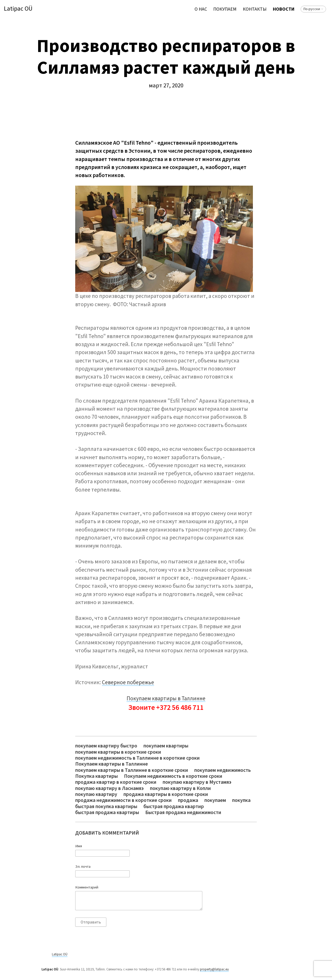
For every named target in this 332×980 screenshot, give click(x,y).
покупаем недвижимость (223, 770)
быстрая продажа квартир (174, 806)
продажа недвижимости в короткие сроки (123, 800)
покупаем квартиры (166, 746)
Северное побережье (128, 682)
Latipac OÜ (18, 9)
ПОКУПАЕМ (225, 9)
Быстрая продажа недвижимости (183, 812)
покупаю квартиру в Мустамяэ (197, 782)
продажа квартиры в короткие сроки (166, 794)
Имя (79, 846)
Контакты (255, 9)
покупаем (215, 800)
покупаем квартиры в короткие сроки (118, 752)
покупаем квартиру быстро (106, 746)
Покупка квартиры (96, 776)
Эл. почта (83, 866)
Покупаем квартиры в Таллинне (166, 698)
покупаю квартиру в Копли (180, 788)
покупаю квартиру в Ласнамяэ (109, 788)
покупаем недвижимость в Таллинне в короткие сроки (137, 758)
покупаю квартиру (96, 794)
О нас (201, 9)
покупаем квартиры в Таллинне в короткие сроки (132, 770)
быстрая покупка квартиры (106, 806)
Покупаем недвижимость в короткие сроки (173, 776)
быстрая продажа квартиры (107, 812)
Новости (284, 9)
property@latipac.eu (214, 969)
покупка (241, 800)
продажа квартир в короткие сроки (116, 782)
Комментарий (87, 887)
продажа (188, 800)
